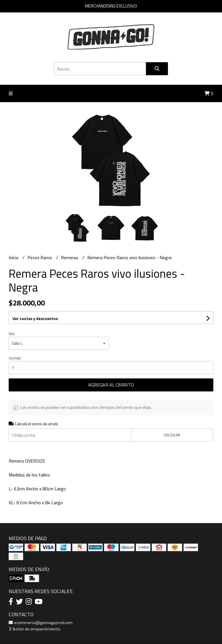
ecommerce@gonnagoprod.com (41, 623)
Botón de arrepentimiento (35, 629)
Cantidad (15, 358)
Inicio (14, 257)
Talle (12, 334)
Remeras (70, 257)
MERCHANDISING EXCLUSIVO (111, 6)
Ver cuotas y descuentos (35, 318)
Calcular (172, 435)
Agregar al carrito (111, 385)
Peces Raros (40, 257)
